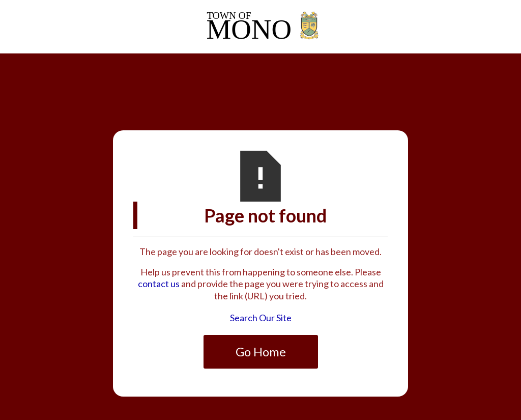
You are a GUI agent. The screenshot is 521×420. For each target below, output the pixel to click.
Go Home (261, 352)
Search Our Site (261, 318)
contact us (159, 284)
